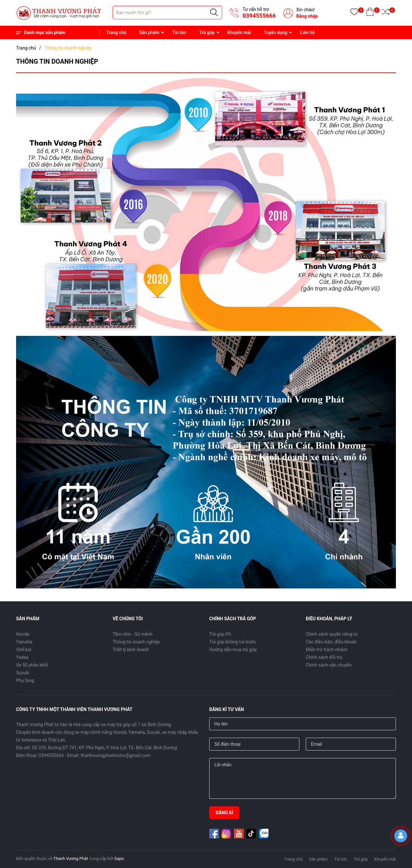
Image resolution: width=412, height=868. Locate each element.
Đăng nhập (307, 16)
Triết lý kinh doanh (131, 650)
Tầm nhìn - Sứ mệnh (133, 634)
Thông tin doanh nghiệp (136, 642)
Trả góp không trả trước (233, 642)
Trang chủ (116, 32)
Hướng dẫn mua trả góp (233, 650)
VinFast (24, 650)
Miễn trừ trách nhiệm (327, 650)
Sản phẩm (149, 32)
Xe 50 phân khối (32, 665)
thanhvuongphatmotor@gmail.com (116, 755)
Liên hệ (307, 32)
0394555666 (259, 16)
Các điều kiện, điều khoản (331, 642)
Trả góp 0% (220, 634)
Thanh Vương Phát (71, 859)
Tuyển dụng (276, 32)
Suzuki (23, 673)
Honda (23, 634)
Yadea (22, 657)
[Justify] (214, 13)
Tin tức (179, 32)
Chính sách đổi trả (324, 657)
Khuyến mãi (239, 32)
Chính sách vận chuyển (329, 665)
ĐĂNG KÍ (224, 813)
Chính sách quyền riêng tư (332, 634)
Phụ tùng (25, 680)
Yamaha (24, 642)
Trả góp (207, 32)
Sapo (119, 859)
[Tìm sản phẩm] (167, 13)
